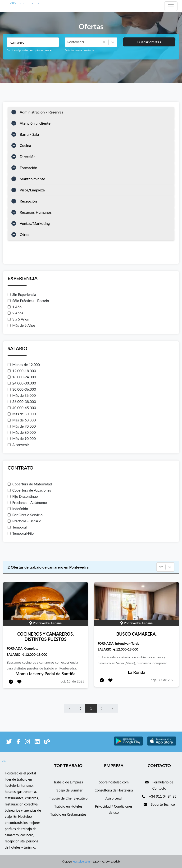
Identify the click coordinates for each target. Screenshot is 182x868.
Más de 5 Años (21, 325)
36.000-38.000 (22, 402)
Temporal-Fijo (21, 533)
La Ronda (136, 672)
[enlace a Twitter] (9, 742)
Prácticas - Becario (24, 521)
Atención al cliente (35, 123)
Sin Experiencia (22, 294)
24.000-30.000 (22, 383)
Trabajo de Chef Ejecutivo (68, 798)
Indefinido (18, 509)
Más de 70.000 (22, 426)
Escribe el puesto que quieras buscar (29, 50)
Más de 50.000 (22, 414)
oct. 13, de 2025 (72, 681)
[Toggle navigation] (171, 6)
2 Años (15, 313)
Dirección (28, 156)
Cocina (25, 145)
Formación (28, 168)
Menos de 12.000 (24, 365)
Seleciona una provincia (79, 50)
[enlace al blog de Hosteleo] (47, 742)
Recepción (28, 201)
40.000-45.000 (22, 408)
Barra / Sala (29, 134)
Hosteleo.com (81, 861)
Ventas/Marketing (35, 223)
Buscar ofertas (149, 42)
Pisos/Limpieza (32, 190)
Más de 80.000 (22, 432)
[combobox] (68, 42)
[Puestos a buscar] (33, 42)
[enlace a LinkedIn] (37, 742)
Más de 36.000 (22, 395)
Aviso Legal (114, 798)
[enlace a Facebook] (18, 742)
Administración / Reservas (41, 112)
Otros (24, 234)
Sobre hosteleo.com (114, 782)
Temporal (17, 527)
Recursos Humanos (36, 212)
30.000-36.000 (22, 389)
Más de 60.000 (22, 420)
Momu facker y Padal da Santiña (45, 674)
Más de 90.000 (22, 439)
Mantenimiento (32, 179)
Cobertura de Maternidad (30, 484)
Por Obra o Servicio (25, 515)
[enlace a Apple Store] (162, 745)
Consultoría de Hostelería (114, 790)
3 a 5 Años (18, 319)
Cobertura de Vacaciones (29, 490)
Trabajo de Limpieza (68, 782)
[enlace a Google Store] (128, 745)
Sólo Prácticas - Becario (28, 301)
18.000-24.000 (22, 377)
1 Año (15, 307)
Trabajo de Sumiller (68, 790)
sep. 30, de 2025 (163, 680)
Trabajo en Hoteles (68, 806)
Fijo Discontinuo (23, 496)
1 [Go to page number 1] (91, 708)
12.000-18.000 (22, 371)
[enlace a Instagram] (27, 742)
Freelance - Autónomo (27, 502)
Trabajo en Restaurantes (68, 814)
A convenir (18, 445)
